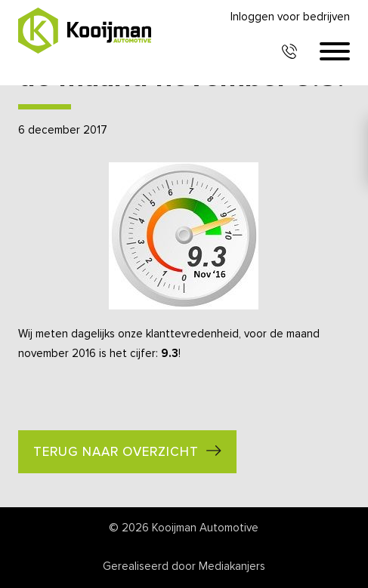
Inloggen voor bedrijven (290, 17)
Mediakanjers (232, 566)
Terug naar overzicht (116, 453)
